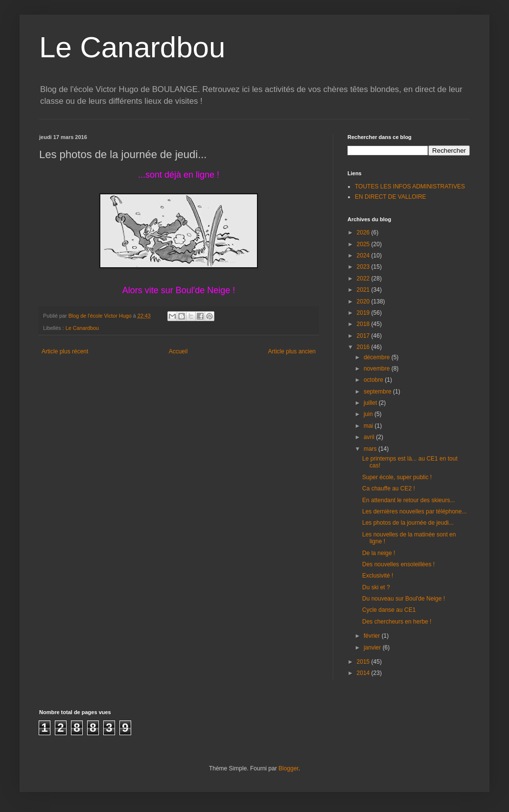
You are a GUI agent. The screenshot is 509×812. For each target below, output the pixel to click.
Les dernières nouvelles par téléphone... (414, 511)
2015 (364, 662)
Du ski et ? (376, 587)
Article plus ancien (292, 351)
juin (369, 414)
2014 (364, 673)
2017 (364, 336)
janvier (373, 648)
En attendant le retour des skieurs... (408, 500)
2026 (364, 232)
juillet (371, 403)
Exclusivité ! (378, 576)
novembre (378, 369)
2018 (364, 324)
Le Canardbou (132, 47)
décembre (378, 357)
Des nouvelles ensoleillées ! (398, 564)
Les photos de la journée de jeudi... (408, 523)
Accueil (178, 351)
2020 (364, 302)
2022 (364, 278)
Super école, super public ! (397, 477)
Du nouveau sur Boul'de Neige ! (404, 599)
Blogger (289, 768)
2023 (364, 267)
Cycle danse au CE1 (389, 610)
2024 (364, 255)
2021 (364, 290)
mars (371, 449)
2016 (364, 347)
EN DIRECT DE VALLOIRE (391, 197)
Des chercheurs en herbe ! (397, 622)
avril (370, 437)
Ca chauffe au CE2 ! (389, 488)
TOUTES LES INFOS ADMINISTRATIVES (410, 186)
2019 (364, 313)
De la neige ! (379, 553)
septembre (378, 392)
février (373, 636)
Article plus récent (65, 351)
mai (369, 426)
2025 (364, 244)
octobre (374, 380)
